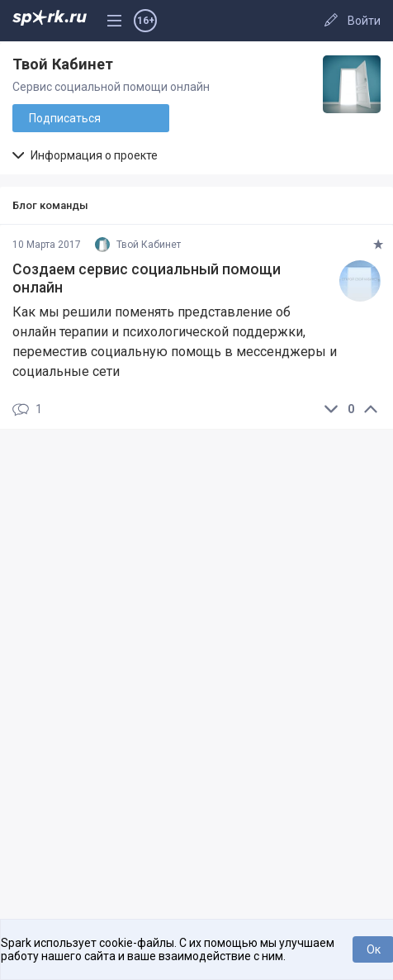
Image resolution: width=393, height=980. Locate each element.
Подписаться (65, 118)
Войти (364, 21)
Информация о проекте (85, 155)
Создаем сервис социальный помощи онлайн (147, 278)
